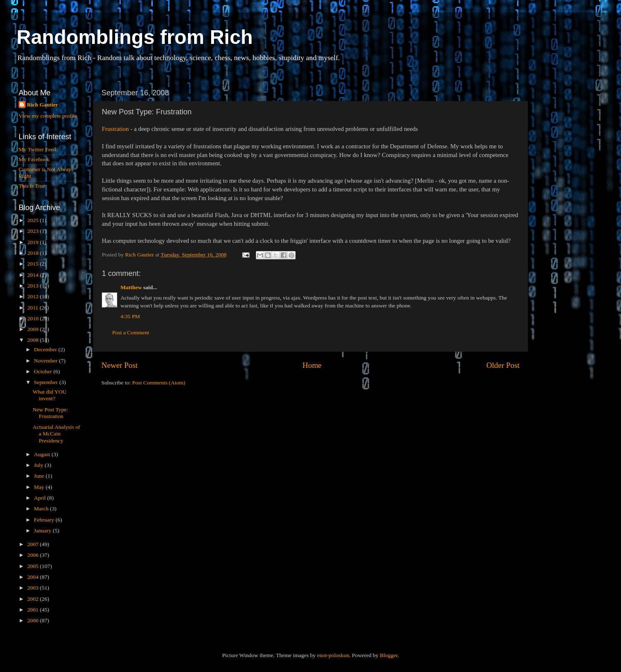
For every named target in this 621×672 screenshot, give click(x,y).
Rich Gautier (42, 105)
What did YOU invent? (50, 395)
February (45, 520)
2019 (34, 242)
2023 (34, 231)
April (41, 498)
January (43, 531)
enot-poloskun (333, 655)
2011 (34, 308)
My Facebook (34, 159)
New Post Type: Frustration (51, 413)
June (40, 476)
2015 (34, 264)
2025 (34, 220)
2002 (34, 599)
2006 (34, 555)
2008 (34, 340)
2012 (34, 296)
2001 (34, 610)
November (46, 361)
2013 (34, 286)
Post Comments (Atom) (159, 383)
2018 (34, 253)
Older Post (503, 365)
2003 (34, 588)
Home (312, 365)
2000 (34, 620)
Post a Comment (131, 332)
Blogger (389, 655)
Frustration (115, 129)
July (39, 465)
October (44, 371)
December (46, 349)
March (42, 509)
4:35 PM (130, 316)
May (40, 487)
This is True (32, 186)
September (47, 382)
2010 (34, 318)
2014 (34, 275)
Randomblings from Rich (135, 37)
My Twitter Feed (37, 149)
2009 (34, 329)
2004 (34, 577)
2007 (34, 544)
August (43, 454)
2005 (34, 566)
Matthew (131, 287)
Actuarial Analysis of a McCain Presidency (57, 434)
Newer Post (120, 365)
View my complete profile (48, 116)
